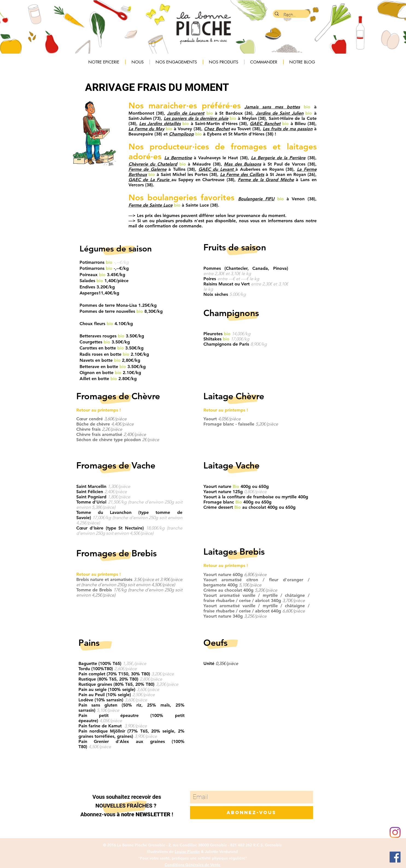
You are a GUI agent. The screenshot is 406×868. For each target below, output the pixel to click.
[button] (137, 62)
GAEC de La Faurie (150, 180)
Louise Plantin (187, 852)
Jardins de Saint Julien (280, 113)
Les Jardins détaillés (160, 124)
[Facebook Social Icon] (395, 857)
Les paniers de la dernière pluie (196, 118)
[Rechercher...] (291, 15)
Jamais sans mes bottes (272, 107)
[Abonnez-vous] (252, 813)
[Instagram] (395, 832)
